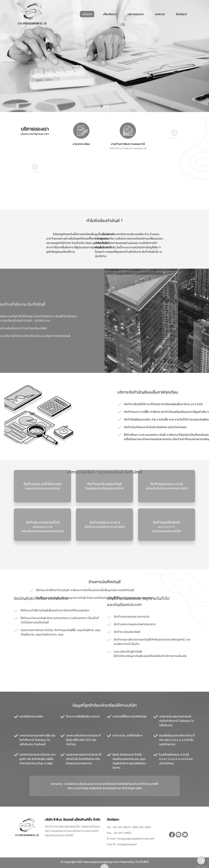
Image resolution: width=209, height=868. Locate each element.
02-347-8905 (123, 833)
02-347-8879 (122, 827)
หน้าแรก (87, 14)
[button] (102, 106)
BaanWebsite (201, 867)
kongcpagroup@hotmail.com (136, 838)
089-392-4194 (141, 827)
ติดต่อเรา (181, 14)
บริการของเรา (136, 14)
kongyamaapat (127, 844)
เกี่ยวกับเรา (110, 14)
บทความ (160, 14)
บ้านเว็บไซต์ (142, 862)
